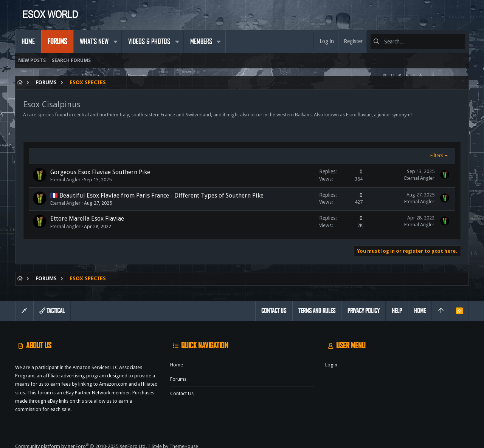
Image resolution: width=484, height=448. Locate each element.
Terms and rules (317, 311)
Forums (178, 379)
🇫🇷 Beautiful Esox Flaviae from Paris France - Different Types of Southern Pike (157, 195)
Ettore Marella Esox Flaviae (87, 219)
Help (397, 311)
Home (177, 365)
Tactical (52, 311)
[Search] (418, 42)
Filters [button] (437, 155)
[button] (115, 42)
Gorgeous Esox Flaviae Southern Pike (100, 172)
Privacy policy (364, 311)
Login (331, 365)
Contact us (182, 393)
